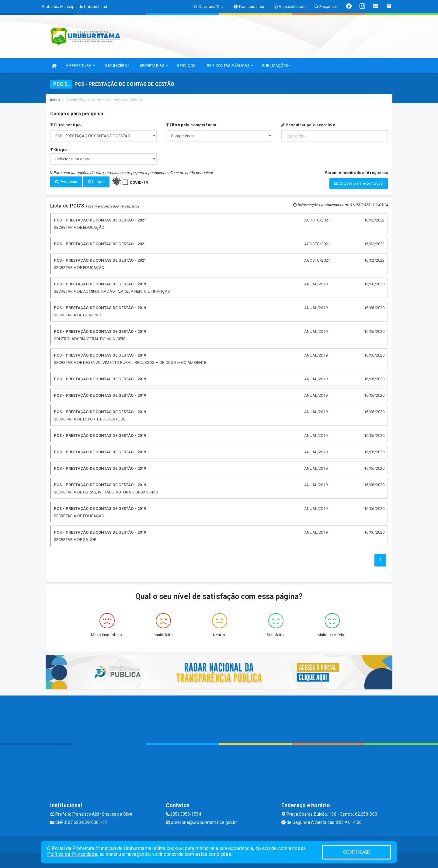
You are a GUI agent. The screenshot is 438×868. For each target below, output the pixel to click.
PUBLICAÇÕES (277, 66)
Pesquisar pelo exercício (308, 125)
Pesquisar (66, 182)
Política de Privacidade (72, 854)
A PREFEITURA (80, 66)
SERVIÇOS (186, 66)
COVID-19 (139, 182)
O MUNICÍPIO (117, 66)
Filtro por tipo (65, 125)
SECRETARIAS (154, 66)
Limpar (96, 182)
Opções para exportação (359, 183)
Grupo (58, 150)
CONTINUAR (356, 852)
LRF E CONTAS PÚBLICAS (229, 66)
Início (55, 100)
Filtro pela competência (191, 125)
